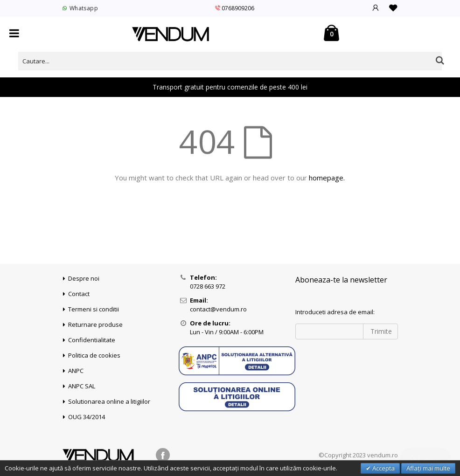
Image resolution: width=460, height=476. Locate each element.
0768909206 (234, 8)
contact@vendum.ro (218, 309)
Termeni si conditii (94, 309)
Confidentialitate (92, 340)
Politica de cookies (94, 355)
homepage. (327, 178)
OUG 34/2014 (87, 417)
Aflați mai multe (428, 468)
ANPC (76, 371)
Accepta (383, 468)
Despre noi (84, 278)
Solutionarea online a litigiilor (109, 401)
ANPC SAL (82, 386)
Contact (79, 294)
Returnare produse (95, 324)
